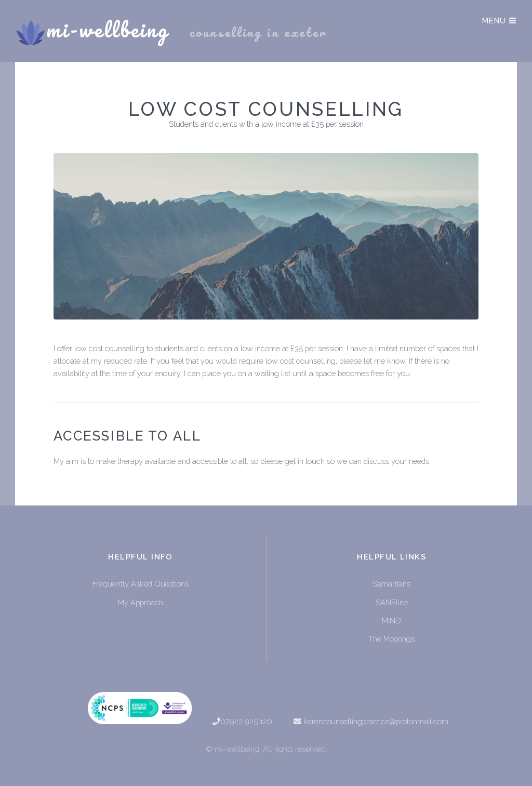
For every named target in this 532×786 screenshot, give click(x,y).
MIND (391, 621)
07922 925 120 (246, 721)
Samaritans (391, 584)
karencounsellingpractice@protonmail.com (376, 721)
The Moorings (391, 639)
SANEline (392, 602)
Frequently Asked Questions (141, 584)
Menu (500, 21)
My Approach (141, 602)
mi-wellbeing (186, 31)
